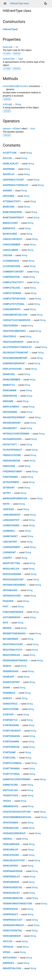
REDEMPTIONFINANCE (14, 634)
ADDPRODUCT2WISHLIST (16, 185)
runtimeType (9, 59)
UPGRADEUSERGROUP (14, 833)
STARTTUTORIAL (11, 774)
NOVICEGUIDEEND (12, 574)
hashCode (8, 47)
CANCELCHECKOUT (13, 239)
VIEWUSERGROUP (12, 936)
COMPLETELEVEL (12, 288)
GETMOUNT (9, 488)
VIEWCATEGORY (11, 855)
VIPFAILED (8, 947)
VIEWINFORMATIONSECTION (17, 904)
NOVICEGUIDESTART (13, 580)
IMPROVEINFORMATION (15, 498)
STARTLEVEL (9, 758)
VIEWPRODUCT (10, 914)
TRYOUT (7, 801)
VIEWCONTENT (10, 866)
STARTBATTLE (10, 720)
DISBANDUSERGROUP (14, 363)
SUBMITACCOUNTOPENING (17, 779)
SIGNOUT (7, 698)
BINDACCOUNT (10, 223)
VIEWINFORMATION (13, 898)
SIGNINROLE (9, 693)
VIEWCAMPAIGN (11, 844)
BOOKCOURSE (10, 234)
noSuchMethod (10, 86)
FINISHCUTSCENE (12, 455)
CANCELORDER (10, 250)
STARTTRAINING (11, 769)
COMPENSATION (11, 277)
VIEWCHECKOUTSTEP (14, 860)
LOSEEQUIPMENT (12, 547)
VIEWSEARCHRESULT (14, 925)
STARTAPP (8, 715)
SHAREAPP (8, 677)
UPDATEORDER (10, 823)
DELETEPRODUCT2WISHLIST (17, 347)
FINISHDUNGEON (11, 461)
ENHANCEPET (10, 428)
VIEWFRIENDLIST (11, 877)
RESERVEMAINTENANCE (15, 660)
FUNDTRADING (10, 477)
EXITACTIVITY (10, 445)
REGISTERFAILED (11, 655)
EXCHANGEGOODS (12, 439)
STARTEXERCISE (11, 747)
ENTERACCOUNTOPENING (16, 434)
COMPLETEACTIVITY (13, 282)
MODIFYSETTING (11, 563)
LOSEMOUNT (9, 552)
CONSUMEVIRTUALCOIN (15, 315)
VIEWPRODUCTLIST (13, 920)
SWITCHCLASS (10, 790)
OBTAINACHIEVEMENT (14, 585)
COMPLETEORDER (12, 293)
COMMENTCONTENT (13, 272)
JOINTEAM (8, 509)
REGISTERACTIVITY (13, 650)
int (17, 47)
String (18, 104)
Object (18, 129)
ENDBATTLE (9, 385)
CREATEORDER (10, 326)
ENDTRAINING (10, 412)
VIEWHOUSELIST (11, 893)
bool (33, 129)
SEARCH (7, 666)
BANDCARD (9, 207)
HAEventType (9, 29)
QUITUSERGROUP (12, 617)
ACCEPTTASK (10, 153)
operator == (8, 129)
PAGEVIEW (8, 601)
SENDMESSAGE (11, 671)
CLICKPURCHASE (12, 266)
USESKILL (8, 839)
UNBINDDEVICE (11, 806)
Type (20, 59)
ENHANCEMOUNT (12, 423)
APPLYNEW (8, 196)
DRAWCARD (9, 374)
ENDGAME (8, 401)
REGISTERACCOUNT (13, 644)
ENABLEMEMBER (11, 380)
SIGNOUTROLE (10, 704)
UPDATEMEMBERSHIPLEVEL (17, 817)
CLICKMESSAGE (11, 261)
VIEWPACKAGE (10, 909)
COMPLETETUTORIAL (14, 304)
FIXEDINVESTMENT (13, 472)
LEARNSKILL (9, 531)
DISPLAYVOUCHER (12, 369)
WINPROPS (8, 963)
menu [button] (5, 3)
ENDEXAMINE (10, 390)
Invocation (23, 86)
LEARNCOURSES (11, 525)
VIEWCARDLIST (11, 850)
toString (7, 104)
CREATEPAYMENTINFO (14, 331)
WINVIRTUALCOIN (12, 968)
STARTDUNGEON (11, 736)
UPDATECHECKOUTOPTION (17, 812)
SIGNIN (6, 688)
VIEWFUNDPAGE (11, 882)
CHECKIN (7, 255)
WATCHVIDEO (10, 958)
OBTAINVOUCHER (12, 596)
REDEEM (7, 628)
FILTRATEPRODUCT (12, 450)
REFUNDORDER (10, 639)
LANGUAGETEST (11, 520)
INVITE (6, 504)
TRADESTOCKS (10, 796)
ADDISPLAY (9, 174)
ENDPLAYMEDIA (11, 407)
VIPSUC (7, 952)
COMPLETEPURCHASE (14, 299)
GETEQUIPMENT (11, 482)
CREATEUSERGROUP (13, 342)
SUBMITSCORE (10, 785)
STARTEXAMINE (11, 742)
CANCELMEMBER (12, 245)
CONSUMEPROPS (12, 309)
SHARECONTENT (11, 682)
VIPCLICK (8, 941)
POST (6, 607)
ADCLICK (7, 158)
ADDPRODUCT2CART (13, 180)
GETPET (7, 493)
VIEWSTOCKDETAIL (13, 931)
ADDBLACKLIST (11, 164)
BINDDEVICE (9, 228)
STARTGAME (9, 752)
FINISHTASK (9, 466)
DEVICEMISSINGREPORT (15, 358)
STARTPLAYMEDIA (12, 763)
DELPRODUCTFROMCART (16, 353)
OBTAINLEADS (10, 590)
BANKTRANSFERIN (12, 212)
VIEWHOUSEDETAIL (13, 887)
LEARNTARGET (10, 536)
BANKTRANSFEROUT (13, 218)
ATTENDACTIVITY (12, 201)
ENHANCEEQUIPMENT (14, 417)
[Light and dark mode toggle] (46, 3)
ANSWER (7, 191)
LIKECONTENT (10, 542)
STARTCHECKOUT (12, 731)
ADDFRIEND (9, 169)
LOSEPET (7, 558)
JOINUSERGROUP (12, 515)
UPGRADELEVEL (11, 828)
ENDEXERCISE (10, 396)
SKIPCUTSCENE (11, 709)
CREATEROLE (9, 336)
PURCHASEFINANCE (13, 612)
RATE (5, 623)
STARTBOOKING (11, 725)
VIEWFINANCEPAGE (13, 871)
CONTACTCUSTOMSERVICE (17, 320)
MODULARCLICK (11, 569)
